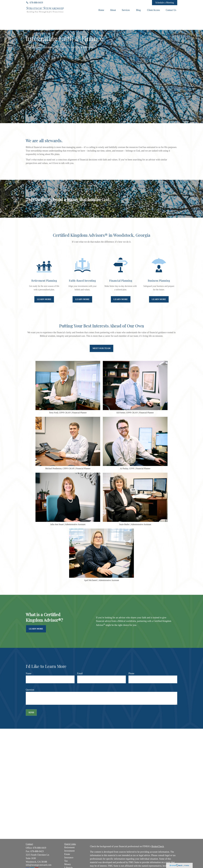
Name (29, 673)
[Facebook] (146, 3)
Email (80, 673)
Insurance (69, 858)
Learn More (36, 629)
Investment (70, 851)
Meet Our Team (102, 348)
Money (68, 864)
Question (30, 690)
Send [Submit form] (31, 712)
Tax (66, 861)
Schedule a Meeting (165, 3)
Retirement (70, 847)
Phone (131, 673)
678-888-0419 (34, 3)
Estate (67, 854)
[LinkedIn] (132, 3)
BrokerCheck (158, 846)
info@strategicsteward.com (39, 865)
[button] (101, 10)
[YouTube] (139, 3)
